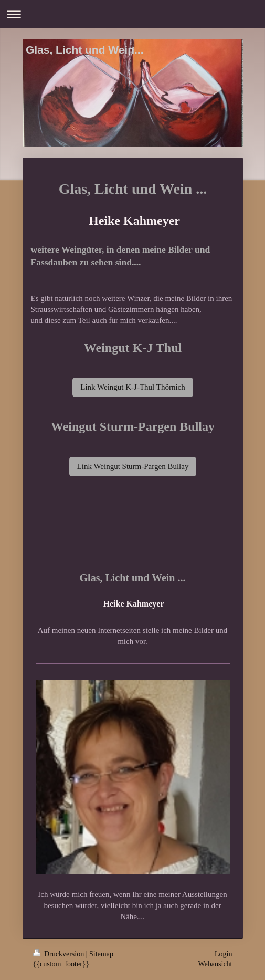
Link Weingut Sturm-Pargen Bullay (133, 466)
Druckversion (60, 954)
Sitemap (101, 954)
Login (223, 954)
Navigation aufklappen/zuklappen (132, 14)
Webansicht (215, 964)
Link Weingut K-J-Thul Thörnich (132, 387)
